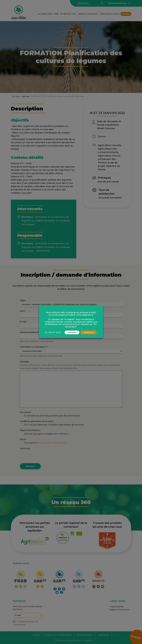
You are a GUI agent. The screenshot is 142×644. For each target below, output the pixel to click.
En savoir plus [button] (53, 332)
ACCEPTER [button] (89, 332)
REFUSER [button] (72, 332)
